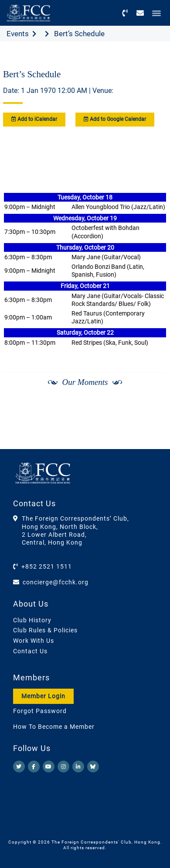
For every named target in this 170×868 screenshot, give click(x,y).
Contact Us (30, 651)
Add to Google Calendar (115, 119)
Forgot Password (40, 711)
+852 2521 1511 (47, 566)
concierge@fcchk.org (56, 582)
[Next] (151, 428)
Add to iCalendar (34, 119)
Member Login (43, 696)
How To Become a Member (54, 727)
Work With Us (34, 641)
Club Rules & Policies (45, 630)
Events (18, 34)
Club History (32, 620)
